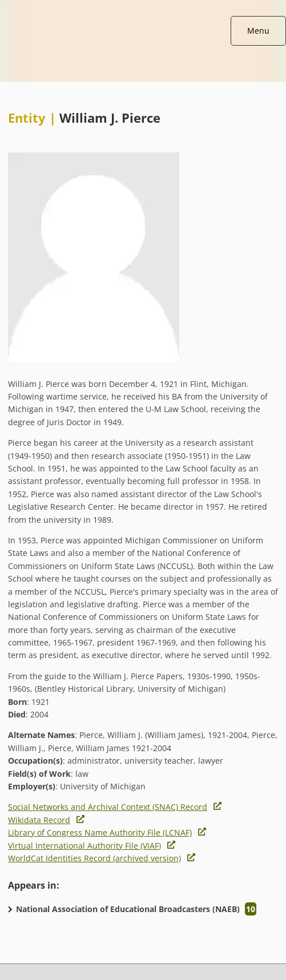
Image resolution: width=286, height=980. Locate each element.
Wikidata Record (39, 820)
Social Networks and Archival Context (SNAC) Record (108, 807)
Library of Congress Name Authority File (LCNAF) (100, 832)
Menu (258, 31)
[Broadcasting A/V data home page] (143, 6)
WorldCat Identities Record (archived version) (94, 858)
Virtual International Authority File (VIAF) (84, 846)
